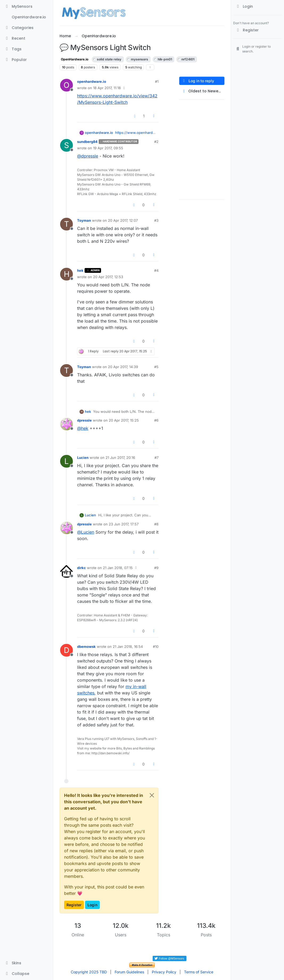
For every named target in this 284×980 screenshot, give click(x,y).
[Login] (258, 6)
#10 (156, 647)
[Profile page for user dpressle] (66, 424)
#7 (156, 458)
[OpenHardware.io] (26, 17)
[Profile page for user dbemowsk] (66, 650)
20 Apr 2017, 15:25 (124, 420)
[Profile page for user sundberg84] (66, 145)
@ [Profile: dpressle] (88, 156)
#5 (156, 367)
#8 (156, 524)
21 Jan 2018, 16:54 (128, 647)
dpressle (84, 420)
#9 (156, 568)
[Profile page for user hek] (66, 274)
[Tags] (26, 49)
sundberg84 (87, 142)
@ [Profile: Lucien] (86, 532)
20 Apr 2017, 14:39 (123, 367)
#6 (156, 420)
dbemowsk (86, 647)
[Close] (152, 795)
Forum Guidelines (129, 972)
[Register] (258, 30)
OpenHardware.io (75, 59)
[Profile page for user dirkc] (66, 571)
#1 (157, 81)
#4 (156, 270)
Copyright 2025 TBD (89, 972)
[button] (26, 963)
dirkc (82, 568)
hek (80, 270)
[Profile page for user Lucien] (66, 461)
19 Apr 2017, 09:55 (108, 148)
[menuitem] (258, 6)
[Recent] (26, 38)
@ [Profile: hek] (83, 428)
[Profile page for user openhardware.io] (66, 85)
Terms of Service (199, 972)
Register (74, 905)
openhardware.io (92, 81)
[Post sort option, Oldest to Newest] (202, 91)
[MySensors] (26, 6)
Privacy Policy (164, 972)
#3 (156, 220)
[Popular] (26, 60)
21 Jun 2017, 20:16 (120, 458)
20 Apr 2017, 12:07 (123, 220)
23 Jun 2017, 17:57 (124, 524)
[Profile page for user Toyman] (66, 224)
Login (92, 905)
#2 (156, 142)
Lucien (83, 458)
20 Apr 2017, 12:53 (108, 277)
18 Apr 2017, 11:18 (107, 88)
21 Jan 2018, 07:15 (118, 568)
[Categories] (26, 28)
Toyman (84, 220)
